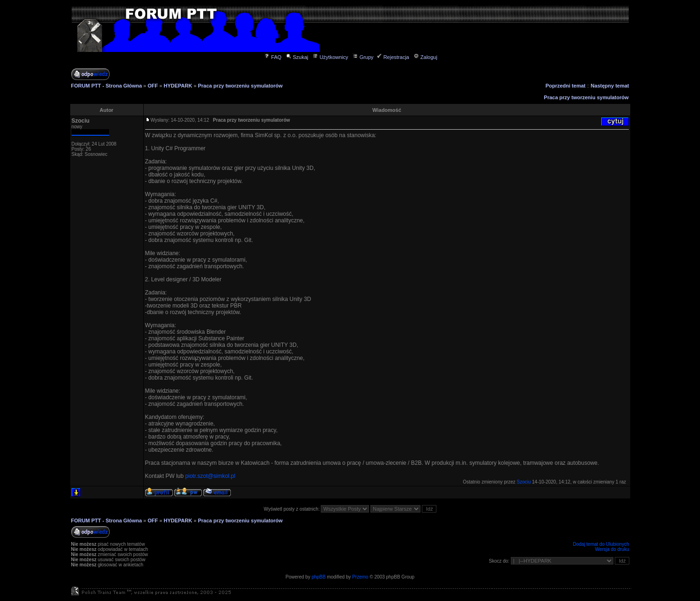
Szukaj (297, 57)
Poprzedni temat (566, 86)
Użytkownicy (330, 57)
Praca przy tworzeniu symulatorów (240, 86)
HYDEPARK (178, 86)
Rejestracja (393, 57)
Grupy (363, 57)
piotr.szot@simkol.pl (210, 476)
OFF (153, 86)
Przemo (360, 577)
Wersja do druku (612, 549)
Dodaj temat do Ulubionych (601, 544)
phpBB (318, 577)
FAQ (273, 57)
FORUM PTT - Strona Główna (107, 86)
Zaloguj (425, 57)
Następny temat (610, 86)
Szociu (81, 121)
